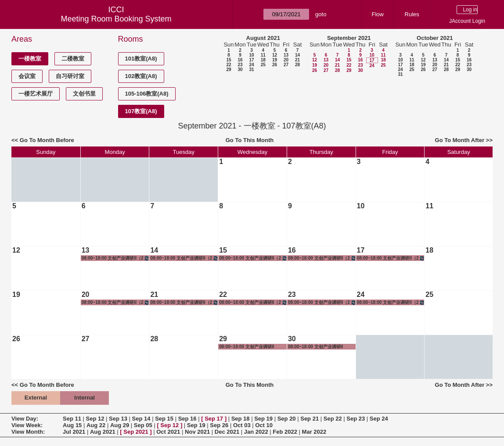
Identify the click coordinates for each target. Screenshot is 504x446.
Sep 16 (187, 419)
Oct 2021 (168, 432)
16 (240, 60)
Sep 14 (141, 419)
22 (229, 65)
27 (286, 65)
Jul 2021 (74, 432)
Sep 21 (310, 419)
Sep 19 (263, 419)
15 (229, 60)
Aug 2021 (103, 432)
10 (251, 55)
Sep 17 (214, 419)
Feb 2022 (285, 432)
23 (240, 65)
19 (275, 60)
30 (240, 70)
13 (286, 55)
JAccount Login (467, 21)
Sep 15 (164, 419)
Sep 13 (118, 419)
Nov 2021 (197, 432)
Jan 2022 (256, 432)
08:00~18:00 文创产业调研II (247, 347)
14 (297, 55)
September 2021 (349, 38)
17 (251, 60)
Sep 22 (333, 419)
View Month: (28, 432)
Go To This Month (250, 140)
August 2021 (263, 38)
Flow (378, 14)
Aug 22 (96, 425)
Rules (412, 14)
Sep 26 (219, 425)
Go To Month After (460, 140)
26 (275, 65)
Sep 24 (379, 419)
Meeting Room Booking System (116, 19)
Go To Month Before (47, 140)
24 (251, 65)
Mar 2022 (314, 432)
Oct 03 (242, 425)
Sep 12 (95, 419)
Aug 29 (120, 425)
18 (263, 60)
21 (297, 60)
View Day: (25, 419)
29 (229, 70)
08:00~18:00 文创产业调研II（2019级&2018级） (116, 258)
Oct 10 (264, 425)
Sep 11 (72, 419)
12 (275, 55)
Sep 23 (356, 419)
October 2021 (435, 38)
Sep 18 (241, 419)
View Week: (27, 425)
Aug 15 (72, 425)
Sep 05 (143, 425)
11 (263, 55)
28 (297, 65)
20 (286, 60)
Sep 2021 (136, 432)
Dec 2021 (227, 432)
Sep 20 (287, 419)
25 (263, 65)
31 (251, 70)
